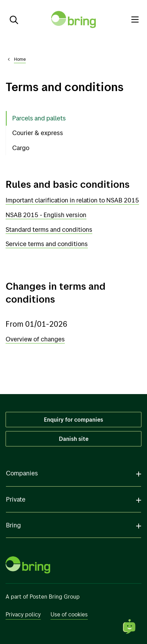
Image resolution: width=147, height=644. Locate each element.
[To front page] (73, 20)
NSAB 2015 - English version (46, 215)
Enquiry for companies (73, 420)
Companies (22, 473)
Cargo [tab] (21, 148)
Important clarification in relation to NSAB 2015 (72, 200)
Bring (13, 525)
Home (20, 59)
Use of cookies (69, 614)
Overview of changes (35, 339)
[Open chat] (130, 627)
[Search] (11, 20)
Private (16, 499)
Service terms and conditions (47, 244)
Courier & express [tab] (38, 133)
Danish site (74, 439)
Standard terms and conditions (49, 230)
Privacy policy (23, 614)
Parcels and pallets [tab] (39, 118)
